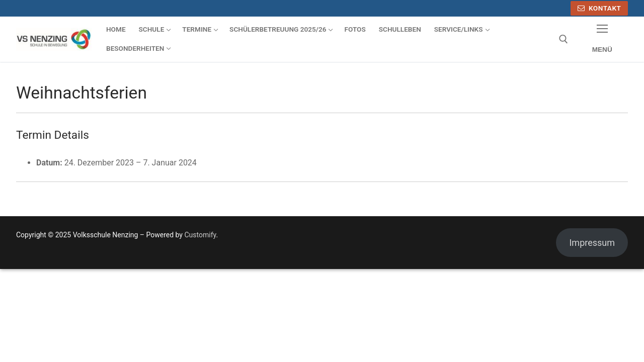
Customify (200, 235)
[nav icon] (602, 39)
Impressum (592, 243)
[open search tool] (563, 39)
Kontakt (599, 8)
